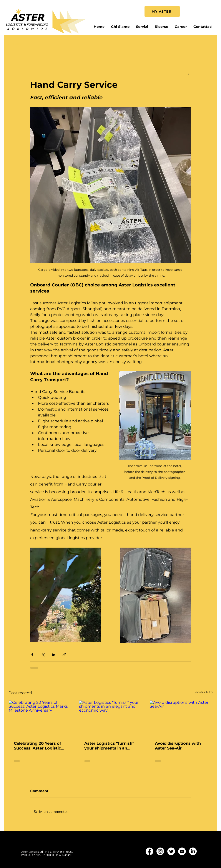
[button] (161, 27)
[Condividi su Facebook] (32, 654)
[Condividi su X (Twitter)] (43, 654)
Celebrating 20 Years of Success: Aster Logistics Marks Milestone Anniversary (39, 746)
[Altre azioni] (188, 73)
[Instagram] (160, 851)
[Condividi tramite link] (64, 654)
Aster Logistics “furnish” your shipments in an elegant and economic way (109, 746)
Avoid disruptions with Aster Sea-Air (178, 746)
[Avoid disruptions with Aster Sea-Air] (181, 718)
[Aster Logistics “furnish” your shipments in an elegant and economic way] (110, 718)
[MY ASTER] (162, 11)
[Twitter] (171, 851)
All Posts (15, 44)
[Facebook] (149, 851)
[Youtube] (182, 851)
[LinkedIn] (193, 851)
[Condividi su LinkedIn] (54, 654)
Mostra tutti (204, 692)
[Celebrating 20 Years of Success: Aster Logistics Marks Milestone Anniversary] (40, 718)
